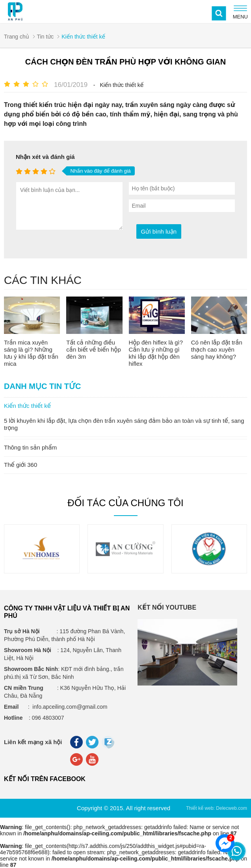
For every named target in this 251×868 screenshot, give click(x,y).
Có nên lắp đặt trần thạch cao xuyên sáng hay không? (217, 349)
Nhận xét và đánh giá (45, 157)
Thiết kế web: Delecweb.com (217, 808)
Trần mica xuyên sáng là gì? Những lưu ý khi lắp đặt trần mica (31, 353)
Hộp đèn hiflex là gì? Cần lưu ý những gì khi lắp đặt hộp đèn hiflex (156, 353)
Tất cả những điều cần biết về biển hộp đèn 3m (94, 349)
